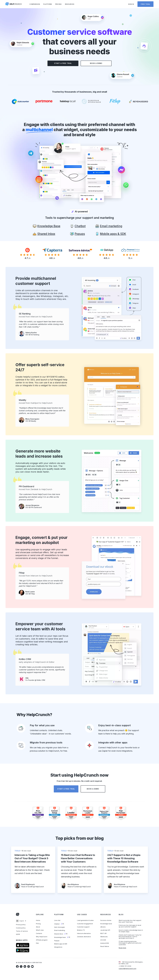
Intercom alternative (84, 933)
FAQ (37, 943)
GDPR (18, 934)
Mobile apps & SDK (61, 944)
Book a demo (96, 63)
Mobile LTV (81, 930)
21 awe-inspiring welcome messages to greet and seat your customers (130, 943)
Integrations (58, 947)
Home (38, 920)
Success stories (106, 920)
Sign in (131, 4)
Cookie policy (21, 928)
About (38, 927)
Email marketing (60, 930)
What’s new (40, 930)
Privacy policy (21, 925)
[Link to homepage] (18, 915)
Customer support (83, 927)
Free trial (145, 4)
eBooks (103, 927)
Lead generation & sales (85, 920)
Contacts (39, 933)
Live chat (57, 920)
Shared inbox (61, 934)
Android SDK (105, 943)
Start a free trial (63, 63)
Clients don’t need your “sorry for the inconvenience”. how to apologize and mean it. (130, 937)
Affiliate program (42, 940)
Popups (57, 941)
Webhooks (104, 937)
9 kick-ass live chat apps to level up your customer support (130, 926)
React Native (105, 946)
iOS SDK (103, 940)
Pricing (58, 4)
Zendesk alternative (84, 937)
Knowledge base (62, 937)
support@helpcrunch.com (127, 969)
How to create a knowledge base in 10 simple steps (131, 931)
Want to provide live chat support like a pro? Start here (130, 921)
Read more (122, 948)
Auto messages (60, 927)
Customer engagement (85, 924)
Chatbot (59, 924)
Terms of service (22, 931)
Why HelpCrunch (42, 937)
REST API (103, 933)
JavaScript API (105, 930)
